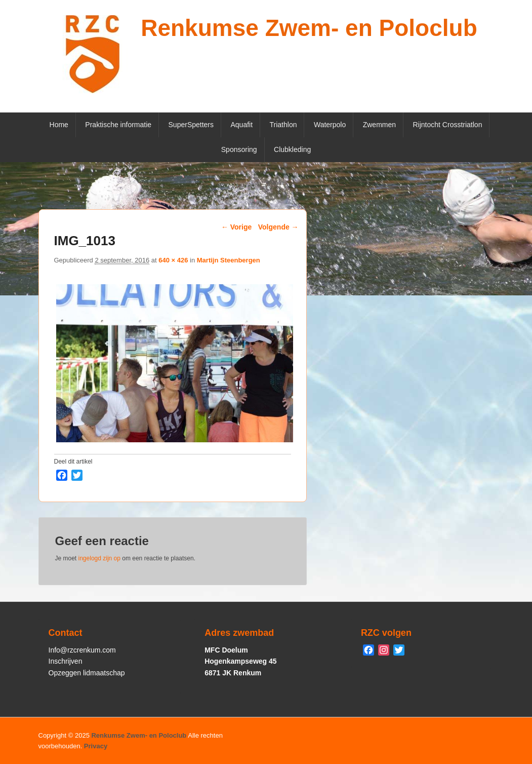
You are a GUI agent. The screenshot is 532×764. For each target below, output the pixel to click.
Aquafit (241, 125)
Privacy (96, 746)
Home (59, 125)
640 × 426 (173, 260)
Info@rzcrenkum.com (82, 650)
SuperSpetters (191, 125)
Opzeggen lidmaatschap (87, 673)
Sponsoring (239, 149)
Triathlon (283, 125)
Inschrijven (66, 661)
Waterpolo (330, 125)
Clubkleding (292, 149)
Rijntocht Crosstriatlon (448, 125)
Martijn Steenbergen (229, 260)
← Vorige (236, 227)
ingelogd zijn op (99, 558)
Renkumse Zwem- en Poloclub (309, 28)
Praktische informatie (118, 125)
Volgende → (278, 227)
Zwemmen (379, 125)
